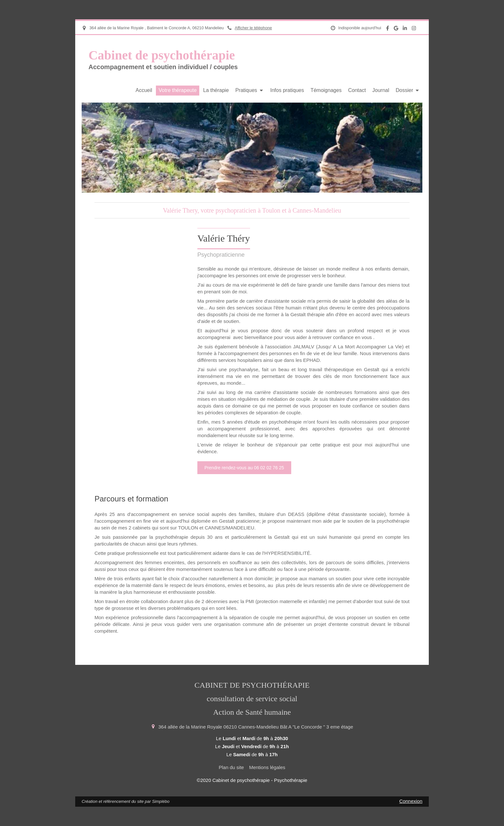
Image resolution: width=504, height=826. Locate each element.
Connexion (411, 801)
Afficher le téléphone (253, 28)
